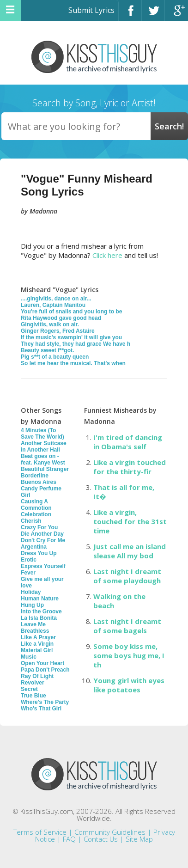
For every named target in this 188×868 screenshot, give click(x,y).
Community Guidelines (110, 832)
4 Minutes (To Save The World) (42, 434)
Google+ (176, 15)
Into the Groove (41, 611)
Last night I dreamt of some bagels (127, 626)
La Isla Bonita (39, 618)
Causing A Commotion (36, 505)
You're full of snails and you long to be (71, 312)
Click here (107, 255)
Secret (29, 689)
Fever (28, 573)
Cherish (31, 521)
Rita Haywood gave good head (61, 318)
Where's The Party (45, 702)
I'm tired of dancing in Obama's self (128, 442)
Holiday (31, 592)
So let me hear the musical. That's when (73, 363)
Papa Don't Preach (45, 670)
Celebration (36, 514)
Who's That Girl (41, 709)
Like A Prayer (38, 637)
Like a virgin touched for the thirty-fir (130, 467)
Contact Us (101, 839)
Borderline (35, 476)
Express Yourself (43, 566)
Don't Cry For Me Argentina (43, 544)
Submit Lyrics (91, 10)
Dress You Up (39, 553)
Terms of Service (40, 832)
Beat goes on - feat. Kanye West (43, 459)
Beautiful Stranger (45, 469)
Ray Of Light (37, 676)
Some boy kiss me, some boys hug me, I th (129, 655)
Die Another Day (42, 534)
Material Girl (37, 650)
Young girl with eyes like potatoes (129, 685)
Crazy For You (39, 527)
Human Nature (40, 599)
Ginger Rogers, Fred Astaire (58, 331)
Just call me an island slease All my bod (130, 551)
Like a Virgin (37, 644)
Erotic (29, 560)
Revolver (33, 683)
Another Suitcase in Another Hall (44, 446)
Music (29, 657)
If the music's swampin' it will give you (71, 337)
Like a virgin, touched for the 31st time (130, 521)
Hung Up (32, 605)
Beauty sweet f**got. (47, 350)
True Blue (33, 696)
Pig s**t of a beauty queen (55, 357)
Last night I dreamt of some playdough (127, 576)
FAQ (69, 839)
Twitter (153, 15)
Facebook (130, 15)
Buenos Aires (39, 482)
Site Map (139, 839)
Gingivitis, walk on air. (50, 324)
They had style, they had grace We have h (76, 344)
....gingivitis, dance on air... (56, 299)
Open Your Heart (42, 663)
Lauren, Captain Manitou (53, 305)
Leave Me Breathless (35, 628)
